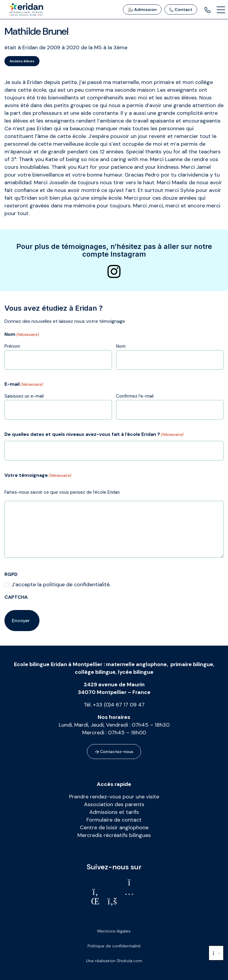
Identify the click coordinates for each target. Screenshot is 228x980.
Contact (181, 9)
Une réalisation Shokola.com (114, 961)
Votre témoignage (38, 476)
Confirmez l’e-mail (135, 396)
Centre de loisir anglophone (114, 827)
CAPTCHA (16, 597)
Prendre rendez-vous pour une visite (114, 797)
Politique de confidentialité (114, 946)
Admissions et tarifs (114, 812)
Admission (142, 9)
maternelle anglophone (136, 664)
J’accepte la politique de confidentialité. (61, 584)
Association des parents (114, 804)
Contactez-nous (114, 752)
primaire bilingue (192, 664)
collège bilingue (95, 672)
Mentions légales (114, 931)
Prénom (12, 346)
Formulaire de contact (114, 820)
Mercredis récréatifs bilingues (114, 835)
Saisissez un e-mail (24, 396)
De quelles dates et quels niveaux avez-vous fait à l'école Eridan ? (94, 435)
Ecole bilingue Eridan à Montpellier (58, 664)
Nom (121, 346)
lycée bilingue (136, 672)
